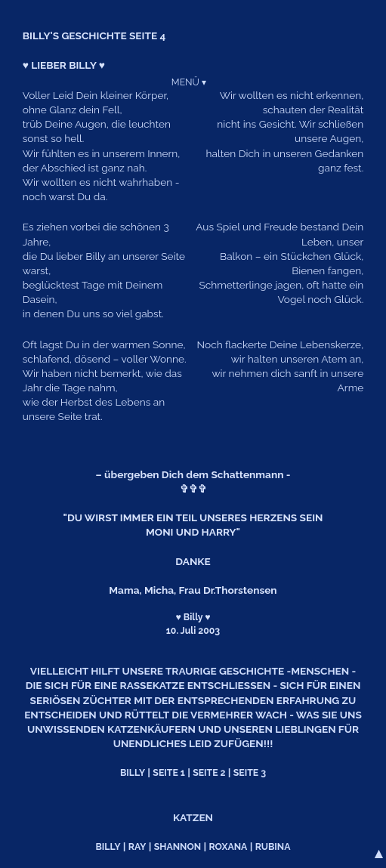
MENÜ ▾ (189, 82)
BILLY (133, 772)
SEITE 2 (209, 772)
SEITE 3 (250, 772)
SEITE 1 (168, 772)
